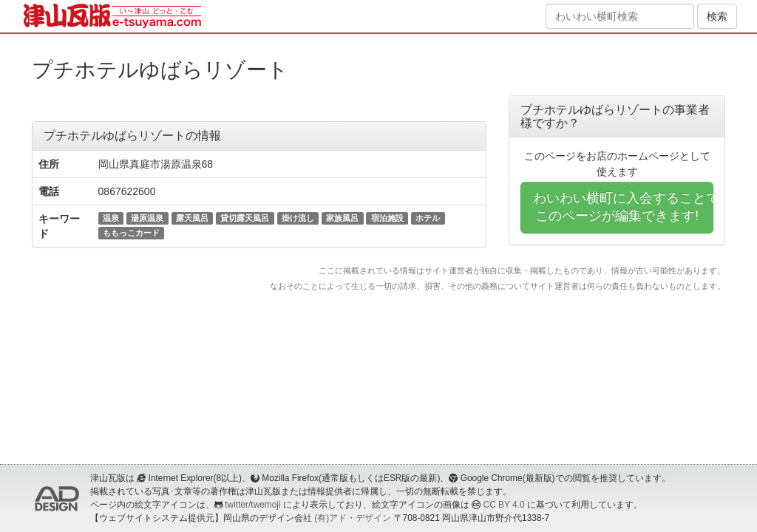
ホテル (428, 218)
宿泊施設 (387, 218)
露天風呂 (192, 218)
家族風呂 (342, 218)
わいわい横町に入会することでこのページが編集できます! (623, 207)
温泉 (111, 218)
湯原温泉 (147, 218)
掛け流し (298, 218)
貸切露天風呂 (245, 218)
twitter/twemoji (252, 505)
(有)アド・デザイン (353, 518)
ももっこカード (131, 233)
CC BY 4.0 (504, 505)
